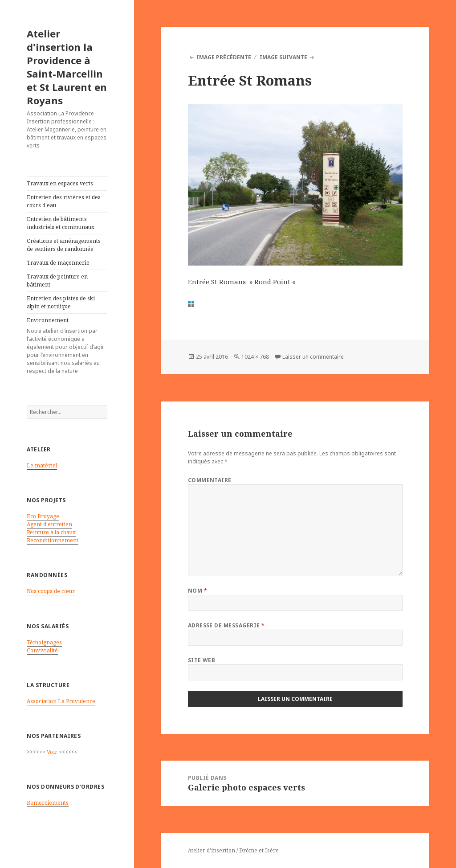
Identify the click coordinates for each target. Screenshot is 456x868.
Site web (202, 660)
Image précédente (224, 57)
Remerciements (48, 803)
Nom (197, 591)
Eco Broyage (43, 516)
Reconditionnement (53, 540)
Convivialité (42, 650)
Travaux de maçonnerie (58, 263)
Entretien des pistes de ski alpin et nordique (61, 302)
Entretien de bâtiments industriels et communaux (61, 223)
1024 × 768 (255, 357)
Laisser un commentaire (313, 357)
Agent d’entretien (49, 524)
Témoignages (44, 642)
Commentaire (210, 480)
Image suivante (283, 57)
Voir (52, 752)
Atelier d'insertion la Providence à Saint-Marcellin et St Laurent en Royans (67, 67)
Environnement (67, 346)
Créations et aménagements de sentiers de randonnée (64, 245)
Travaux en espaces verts (60, 183)
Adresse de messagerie (226, 625)
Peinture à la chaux (51, 532)
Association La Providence (61, 701)
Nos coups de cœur (51, 591)
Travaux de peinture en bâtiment (57, 280)
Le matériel (42, 465)
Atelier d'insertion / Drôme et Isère (233, 850)
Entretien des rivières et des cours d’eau (64, 201)
